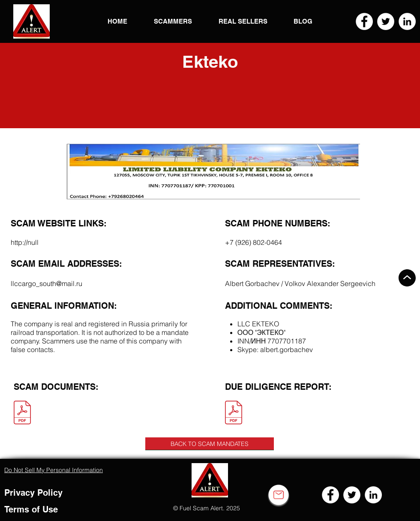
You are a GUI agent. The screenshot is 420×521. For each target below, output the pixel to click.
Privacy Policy (33, 493)
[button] (31, 21)
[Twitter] (386, 21)
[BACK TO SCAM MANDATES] (210, 444)
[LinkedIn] (407, 21)
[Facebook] (364, 21)
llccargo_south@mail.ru (46, 283)
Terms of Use (31, 509)
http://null (25, 242)
